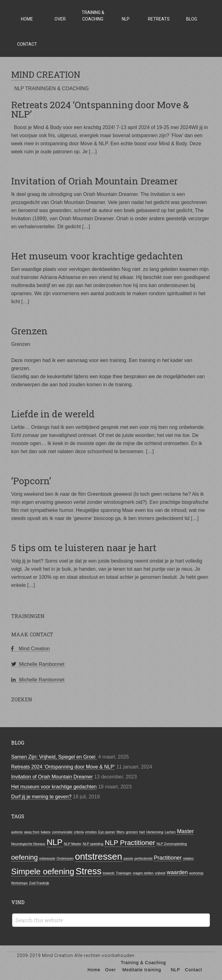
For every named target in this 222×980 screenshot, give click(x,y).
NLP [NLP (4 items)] (55, 842)
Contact (194, 970)
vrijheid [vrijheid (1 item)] (160, 873)
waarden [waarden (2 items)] (177, 872)
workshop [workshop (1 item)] (196, 873)
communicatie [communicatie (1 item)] (62, 832)
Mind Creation (31, 649)
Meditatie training (142, 970)
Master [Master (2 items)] (185, 831)
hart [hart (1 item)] (142, 832)
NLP (175, 970)
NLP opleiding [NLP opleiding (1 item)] (93, 844)
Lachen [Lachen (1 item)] (170, 832)
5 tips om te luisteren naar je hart (84, 548)
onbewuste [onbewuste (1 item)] (47, 858)
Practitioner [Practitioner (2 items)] (168, 858)
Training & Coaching (143, 963)
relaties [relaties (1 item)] (188, 858)
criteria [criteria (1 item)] (79, 832)
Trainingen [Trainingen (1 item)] (124, 873)
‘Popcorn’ (31, 481)
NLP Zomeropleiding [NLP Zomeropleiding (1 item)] (172, 844)
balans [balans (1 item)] (46, 832)
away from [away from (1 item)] (32, 832)
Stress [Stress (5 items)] (89, 871)
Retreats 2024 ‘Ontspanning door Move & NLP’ (100, 109)
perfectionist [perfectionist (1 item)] (143, 858)
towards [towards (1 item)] (109, 873)
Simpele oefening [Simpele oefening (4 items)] (43, 871)
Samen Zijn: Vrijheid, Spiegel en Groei (54, 757)
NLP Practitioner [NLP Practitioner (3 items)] (130, 843)
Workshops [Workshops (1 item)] (19, 883)
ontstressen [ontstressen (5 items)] (99, 856)
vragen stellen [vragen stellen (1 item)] (143, 873)
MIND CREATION (46, 74)
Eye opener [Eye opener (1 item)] (107, 832)
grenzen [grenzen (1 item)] (132, 832)
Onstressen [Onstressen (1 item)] (65, 858)
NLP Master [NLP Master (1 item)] (73, 844)
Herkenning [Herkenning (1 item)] (155, 832)
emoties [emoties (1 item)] (91, 832)
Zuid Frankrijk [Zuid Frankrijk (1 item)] (39, 883)
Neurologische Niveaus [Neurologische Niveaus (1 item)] (28, 844)
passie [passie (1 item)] (128, 858)
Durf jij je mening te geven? (41, 797)
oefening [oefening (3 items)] (25, 857)
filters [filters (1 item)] (120, 832)
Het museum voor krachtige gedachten (97, 256)
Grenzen (29, 331)
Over (111, 970)
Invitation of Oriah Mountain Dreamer (94, 181)
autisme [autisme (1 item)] (17, 832)
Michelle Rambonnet (38, 664)
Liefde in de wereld (53, 414)
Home (94, 970)
